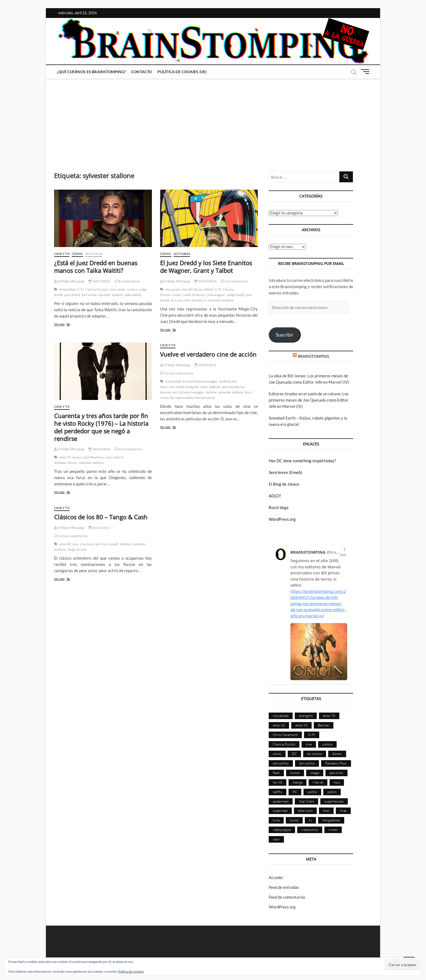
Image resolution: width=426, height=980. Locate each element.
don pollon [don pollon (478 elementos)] (307, 763)
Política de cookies (131, 971)
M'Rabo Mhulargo (69, 281)
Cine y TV (62, 254)
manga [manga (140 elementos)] (297, 782)
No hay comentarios (177, 373)
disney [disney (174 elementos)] (337, 754)
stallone (211, 392)
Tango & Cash (77, 549)
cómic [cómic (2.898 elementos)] (277, 754)
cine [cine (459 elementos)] (309, 744)
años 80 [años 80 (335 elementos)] (279, 725)
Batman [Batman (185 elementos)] (324, 725)
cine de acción (90, 544)
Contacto (142, 72)
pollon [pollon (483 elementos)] (332, 792)
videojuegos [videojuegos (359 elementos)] (282, 830)
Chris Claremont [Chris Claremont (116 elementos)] (285, 735)
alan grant (173, 289)
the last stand (205, 398)
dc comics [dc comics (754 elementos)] (315, 754)
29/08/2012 (205, 365)
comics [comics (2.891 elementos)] (327, 744)
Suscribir (285, 335)
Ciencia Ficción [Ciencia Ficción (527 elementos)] (284, 744)
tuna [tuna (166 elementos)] (276, 820)
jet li (175, 392)
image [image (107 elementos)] (315, 773)
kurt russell (110, 544)
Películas (94, 254)
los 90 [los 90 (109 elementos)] (278, 782)
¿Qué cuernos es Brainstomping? (91, 72)
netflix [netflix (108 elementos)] (278, 792)
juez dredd (72, 295)
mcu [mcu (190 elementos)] (337, 782)
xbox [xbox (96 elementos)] (276, 839)
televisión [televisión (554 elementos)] (305, 810)
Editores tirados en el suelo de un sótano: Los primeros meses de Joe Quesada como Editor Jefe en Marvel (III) (309, 400)
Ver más (64, 325)
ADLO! (275, 496)
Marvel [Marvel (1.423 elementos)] (318, 782)
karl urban (89, 295)
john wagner (216, 295)
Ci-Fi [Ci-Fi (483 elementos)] (312, 735)
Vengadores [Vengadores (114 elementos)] (331, 820)
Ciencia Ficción (96, 289)
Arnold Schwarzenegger (200, 381)
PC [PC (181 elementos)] (295, 792)
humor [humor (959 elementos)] (295, 773)
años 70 (65, 457)
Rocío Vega (279, 507)
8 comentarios (127, 281)
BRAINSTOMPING (313, 356)
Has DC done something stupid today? (302, 461)
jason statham (210, 387)
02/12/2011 (99, 528)
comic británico (194, 295)
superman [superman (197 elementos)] (280, 810)
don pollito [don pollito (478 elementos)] (281, 763)
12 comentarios (234, 281)
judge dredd (236, 295)
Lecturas (182, 254)
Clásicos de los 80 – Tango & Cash (101, 517)
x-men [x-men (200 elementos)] (333, 830)
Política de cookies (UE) (182, 72)
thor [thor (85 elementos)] (326, 810)
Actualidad (67, 289)
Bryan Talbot (204, 289)
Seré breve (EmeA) (285, 472)
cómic (121, 289)
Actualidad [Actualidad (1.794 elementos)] (281, 716)
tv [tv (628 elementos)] (310, 820)
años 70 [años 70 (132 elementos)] (329, 716)
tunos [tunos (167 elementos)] (294, 820)
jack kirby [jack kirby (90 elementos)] (336, 773)
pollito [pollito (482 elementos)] (312, 792)
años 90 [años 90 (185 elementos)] (301, 725)
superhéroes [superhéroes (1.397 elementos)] (334, 801)
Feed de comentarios (287, 897)
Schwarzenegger (192, 392)
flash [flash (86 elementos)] (276, 773)
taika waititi (133, 295)
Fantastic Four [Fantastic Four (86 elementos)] (336, 763)
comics (132, 289)
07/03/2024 (205, 281)
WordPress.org (282, 519)
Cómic (77, 254)
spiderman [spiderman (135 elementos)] (281, 801)
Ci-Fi (80, 289)
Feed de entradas (284, 887)
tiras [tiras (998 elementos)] (343, 810)
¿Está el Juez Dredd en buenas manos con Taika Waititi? (96, 267)
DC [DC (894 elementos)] (294, 754)
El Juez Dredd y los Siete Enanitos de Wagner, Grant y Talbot (206, 267)
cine (112, 289)
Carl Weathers (93, 457)
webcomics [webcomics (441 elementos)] (310, 830)
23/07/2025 (99, 281)
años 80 (187, 289)
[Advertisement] (213, 120)
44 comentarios (128, 449)
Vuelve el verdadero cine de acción (208, 354)
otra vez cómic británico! (189, 300)
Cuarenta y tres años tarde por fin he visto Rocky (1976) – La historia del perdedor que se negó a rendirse (101, 427)
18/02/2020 (99, 449)
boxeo (77, 457)
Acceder (276, 877)
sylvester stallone (111, 295)
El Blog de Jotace (284, 484)
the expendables (182, 398)
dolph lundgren (188, 387)
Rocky (73, 463)
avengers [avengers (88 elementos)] (306, 716)
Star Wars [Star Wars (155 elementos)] (306, 801)
